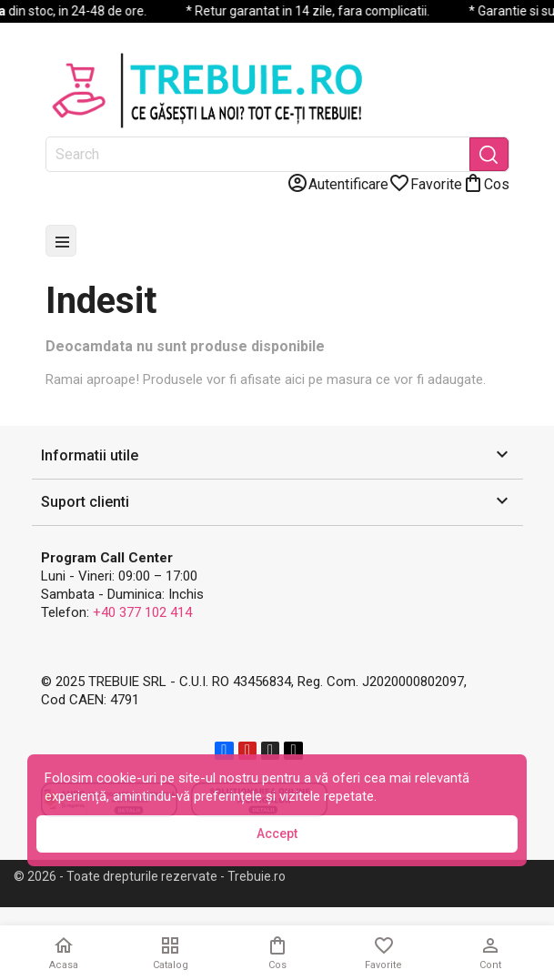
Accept (277, 834)
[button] (277, 456)
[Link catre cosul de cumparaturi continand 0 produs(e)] (486, 183)
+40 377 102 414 (142, 612)
